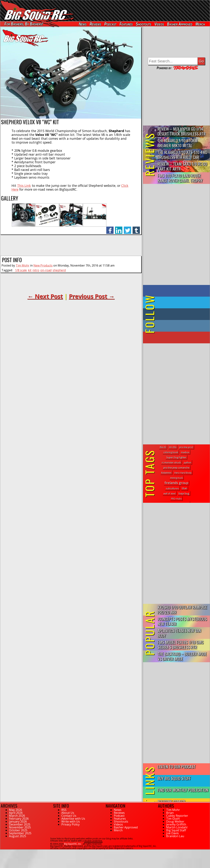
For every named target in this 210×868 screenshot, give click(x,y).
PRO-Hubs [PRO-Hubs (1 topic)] (176, 499)
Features (126, 24)
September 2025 (20, 833)
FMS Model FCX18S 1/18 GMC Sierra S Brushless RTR (181, 645)
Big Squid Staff (176, 830)
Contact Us (69, 816)
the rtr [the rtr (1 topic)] (163, 447)
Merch (200, 24)
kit (30, 270)
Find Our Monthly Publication (183, 790)
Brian (170, 813)
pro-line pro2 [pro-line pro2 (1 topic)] (186, 447)
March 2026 (17, 816)
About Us (68, 813)
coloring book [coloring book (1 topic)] (171, 452)
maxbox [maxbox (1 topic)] (185, 452)
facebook (110, 228)
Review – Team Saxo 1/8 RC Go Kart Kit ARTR (182, 166)
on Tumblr (181, 314)
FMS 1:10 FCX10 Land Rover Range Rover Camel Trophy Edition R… (180, 178)
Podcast (110, 24)
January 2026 (18, 821)
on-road (46, 270)
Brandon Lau (175, 836)
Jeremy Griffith (176, 824)
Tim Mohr (23, 265)
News (83, 24)
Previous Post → (92, 296)
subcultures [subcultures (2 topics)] (172, 488)
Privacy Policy (70, 824)
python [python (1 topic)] (188, 463)
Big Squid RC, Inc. (73, 844)
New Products (43, 265)
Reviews (95, 24)
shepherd (59, 270)
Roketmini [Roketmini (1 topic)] (166, 473)
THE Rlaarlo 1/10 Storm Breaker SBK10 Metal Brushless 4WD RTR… (178, 143)
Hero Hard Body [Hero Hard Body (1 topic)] (183, 473)
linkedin (119, 228)
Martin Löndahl (177, 827)
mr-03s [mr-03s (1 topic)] (173, 447)
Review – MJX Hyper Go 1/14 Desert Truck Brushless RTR (182, 131)
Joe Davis (172, 833)
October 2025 (18, 830)
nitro (36, 270)
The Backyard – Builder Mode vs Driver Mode (182, 656)
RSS (64, 810)
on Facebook (177, 291)
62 (1, 851)
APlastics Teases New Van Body (179, 633)
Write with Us (71, 821)
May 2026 (16, 810)
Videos (159, 24)
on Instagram (176, 326)
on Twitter (181, 302)
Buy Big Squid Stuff (174, 778)
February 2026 (19, 819)
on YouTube (179, 337)
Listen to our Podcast (177, 766)
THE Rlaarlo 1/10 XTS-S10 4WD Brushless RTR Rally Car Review (182, 155)
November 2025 (20, 827)
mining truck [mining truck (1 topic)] (176, 478)
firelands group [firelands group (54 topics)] (176, 483)
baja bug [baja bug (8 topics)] (184, 493)
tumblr (136, 228)
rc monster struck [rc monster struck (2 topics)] (171, 462)
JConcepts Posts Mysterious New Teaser (182, 621)
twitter (127, 228)
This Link (24, 186)
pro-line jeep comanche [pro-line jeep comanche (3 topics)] (176, 468)
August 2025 (18, 836)
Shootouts (143, 24)
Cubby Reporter (177, 816)
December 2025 (20, 824)
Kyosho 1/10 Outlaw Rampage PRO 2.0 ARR (182, 609)
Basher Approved (180, 24)
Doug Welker (175, 821)
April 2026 (16, 813)
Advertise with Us (73, 819)
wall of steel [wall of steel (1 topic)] (170, 494)
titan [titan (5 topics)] (185, 488)
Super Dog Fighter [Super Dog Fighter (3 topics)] (176, 457)
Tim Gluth (173, 819)
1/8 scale (21, 270)
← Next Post (45, 296)
